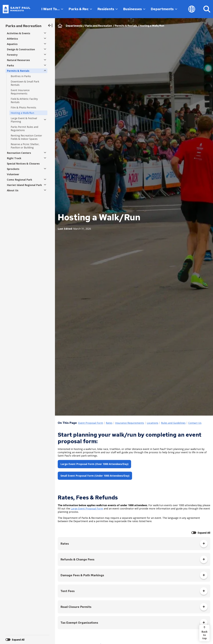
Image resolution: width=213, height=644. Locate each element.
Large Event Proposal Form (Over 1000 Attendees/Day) (94, 464)
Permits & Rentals (126, 26)
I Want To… (52, 9)
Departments (164, 9)
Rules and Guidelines (173, 423)
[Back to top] (204, 633)
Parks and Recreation (23, 26)
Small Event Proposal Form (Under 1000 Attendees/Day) (95, 476)
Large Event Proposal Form (87, 508)
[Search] (207, 9)
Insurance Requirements (130, 423)
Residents (108, 9)
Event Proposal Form (91, 423)
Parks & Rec (80, 9)
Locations (153, 423)
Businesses (134, 9)
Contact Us (195, 423)
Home (60, 26)
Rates (109, 423)
